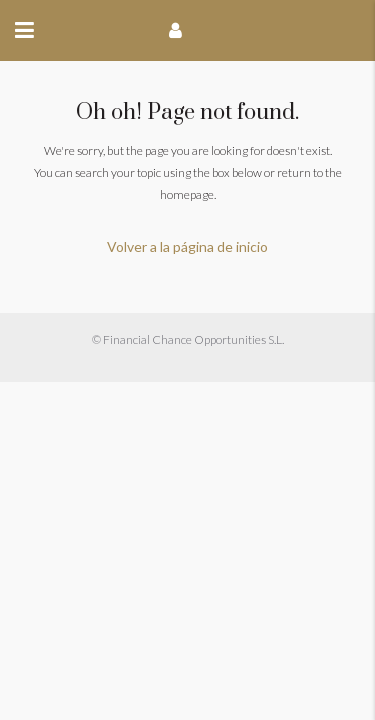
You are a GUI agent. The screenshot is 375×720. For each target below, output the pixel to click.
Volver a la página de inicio (187, 246)
